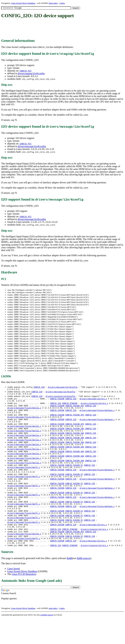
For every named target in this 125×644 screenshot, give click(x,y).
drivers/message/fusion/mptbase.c (97, 418)
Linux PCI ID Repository (24, 600)
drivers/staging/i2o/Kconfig (31, 73)
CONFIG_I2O (39, 392)
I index (62, 3)
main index (53, 634)
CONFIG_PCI (26, 71)
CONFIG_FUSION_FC (74, 481)
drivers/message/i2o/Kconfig (32, 146)
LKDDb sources (47, 641)
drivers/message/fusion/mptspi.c (24, 416)
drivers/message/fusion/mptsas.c (24, 442)
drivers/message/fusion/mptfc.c (24, 483)
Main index (53, 3)
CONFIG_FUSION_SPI (75, 413)
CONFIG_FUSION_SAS (75, 439)
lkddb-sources (84, 584)
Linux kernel (14, 595)
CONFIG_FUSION (57, 405)
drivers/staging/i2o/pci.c (94, 411)
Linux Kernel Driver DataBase (23, 3)
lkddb (69, 584)
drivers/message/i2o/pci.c (93, 405)
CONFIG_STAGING (70, 411)
